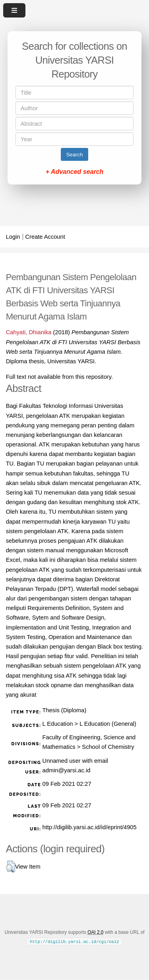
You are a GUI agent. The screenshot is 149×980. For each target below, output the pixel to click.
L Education (58, 724)
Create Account (45, 237)
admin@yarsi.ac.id (67, 770)
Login (13, 237)
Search (74, 155)
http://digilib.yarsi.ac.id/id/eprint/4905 (90, 827)
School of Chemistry (108, 747)
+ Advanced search (75, 172)
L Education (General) (108, 724)
